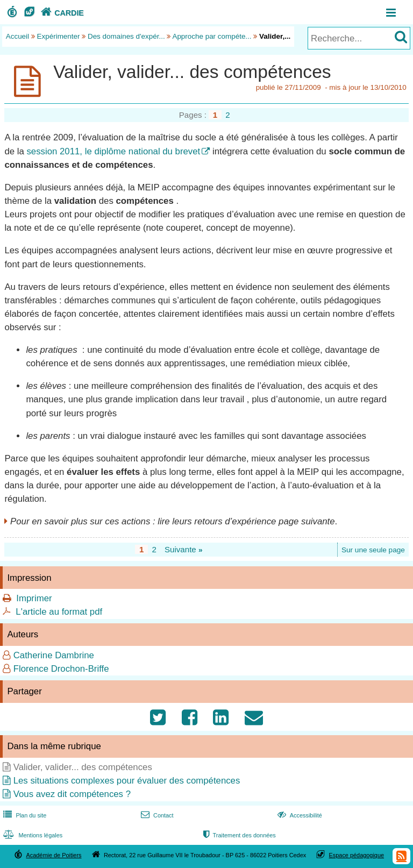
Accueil (17, 36)
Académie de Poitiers (54, 855)
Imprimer (34, 598)
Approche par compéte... (212, 36)
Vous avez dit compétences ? (72, 794)
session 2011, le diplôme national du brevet (113, 151)
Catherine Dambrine (54, 655)
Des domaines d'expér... (126, 36)
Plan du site (24, 815)
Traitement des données (238, 835)
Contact (156, 815)
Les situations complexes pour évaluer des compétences (127, 781)
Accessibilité (299, 815)
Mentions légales (32, 835)
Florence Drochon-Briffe (61, 669)
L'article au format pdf (59, 612)
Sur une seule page (373, 550)
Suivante (184, 549)
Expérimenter (59, 36)
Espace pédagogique (357, 855)
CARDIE (61, 13)
